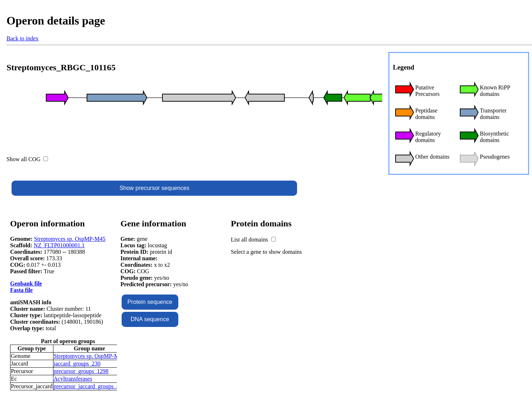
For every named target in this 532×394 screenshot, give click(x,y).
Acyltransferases (73, 379)
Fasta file (21, 290)
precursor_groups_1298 (81, 371)
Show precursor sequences (154, 188)
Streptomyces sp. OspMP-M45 (70, 239)
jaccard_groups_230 (77, 364)
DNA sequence (150, 319)
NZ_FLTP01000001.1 (59, 245)
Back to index (23, 38)
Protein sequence (150, 302)
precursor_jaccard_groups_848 (90, 386)
